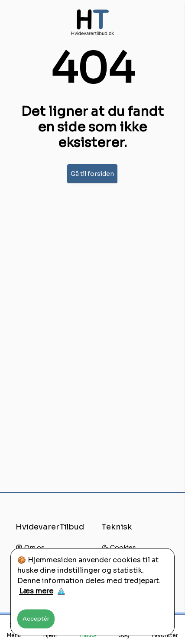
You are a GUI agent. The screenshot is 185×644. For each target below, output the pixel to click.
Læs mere (36, 591)
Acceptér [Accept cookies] (36, 619)
